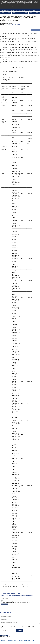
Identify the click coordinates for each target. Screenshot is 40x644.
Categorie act (14, 10)
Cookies (33, 641)
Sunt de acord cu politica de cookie (10, 7)
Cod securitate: (4, 630)
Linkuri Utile (20, 641)
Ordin (19, 609)
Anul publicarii (22, 10)
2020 (37, 13)
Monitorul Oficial (6, 609)
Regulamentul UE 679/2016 (25, 602)
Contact (8, 642)
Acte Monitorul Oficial (14, 609)
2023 (20, 13)
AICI (21, 5)
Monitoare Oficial (5, 10)
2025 (9, 13)
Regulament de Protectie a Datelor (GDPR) (26, 2)
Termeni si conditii (27, 641)
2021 (31, 13)
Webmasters (3, 642)
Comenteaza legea (35, 30)
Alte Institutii (23, 609)
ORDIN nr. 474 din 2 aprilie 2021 (33, 609)
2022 (26, 13)
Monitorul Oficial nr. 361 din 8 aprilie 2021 (12, 25)
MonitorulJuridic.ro (14, 641)
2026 (3, 13)
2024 (14, 13)
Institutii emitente (32, 10)
